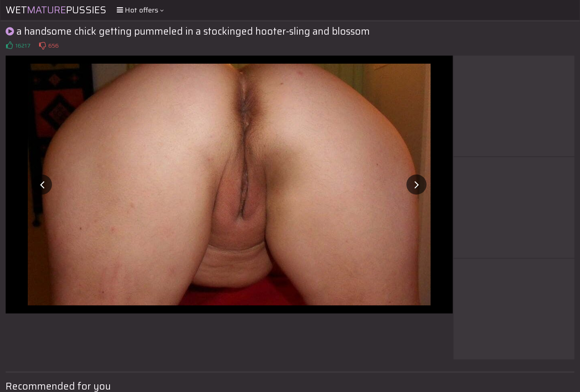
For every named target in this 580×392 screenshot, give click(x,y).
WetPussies (56, 10)
